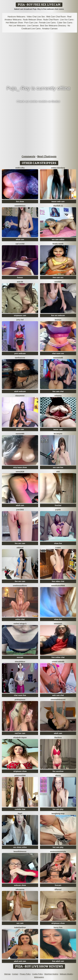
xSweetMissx (20, 206)
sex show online (20, 847)
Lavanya (58, 320)
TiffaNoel (58, 889)
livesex (20, 277)
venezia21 (58, 624)
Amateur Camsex (50, 29)
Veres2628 (20, 472)
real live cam (20, 733)
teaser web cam (58, 202)
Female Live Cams (47, 23)
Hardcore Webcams (16, 17)
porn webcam (20, 353)
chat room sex (58, 353)
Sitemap (7, 974)
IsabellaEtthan (20, 927)
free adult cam (58, 961)
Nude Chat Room (51, 20)
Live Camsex (33, 26)
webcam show (20, 885)
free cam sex (58, 277)
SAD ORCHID (20, 244)
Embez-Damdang (58, 168)
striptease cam (20, 315)
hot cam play (58, 809)
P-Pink (58, 510)
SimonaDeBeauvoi (58, 700)
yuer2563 (20, 510)
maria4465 (20, 434)
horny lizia (58, 927)
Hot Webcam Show (14, 23)
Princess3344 (20, 776)
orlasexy (58, 396)
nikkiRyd (20, 548)
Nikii (58, 472)
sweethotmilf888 (58, 586)
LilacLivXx (58, 738)
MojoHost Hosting (51, 974)
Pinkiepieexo (20, 700)
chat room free (20, 695)
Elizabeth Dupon (20, 738)
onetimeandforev (20, 586)
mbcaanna (20, 889)
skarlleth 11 (58, 206)
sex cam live (58, 467)
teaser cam (58, 429)
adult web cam (20, 961)
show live (58, 543)
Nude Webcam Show (32, 20)
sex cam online (58, 239)
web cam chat (58, 695)
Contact (15, 974)
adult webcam (20, 391)
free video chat (58, 581)
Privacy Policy (25, 974)
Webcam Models (66, 974)
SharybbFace (20, 662)
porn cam (20, 429)
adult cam (20, 239)
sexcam (20, 657)
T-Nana (58, 548)
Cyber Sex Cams (65, 23)
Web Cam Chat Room (56, 17)
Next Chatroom (47, 156)
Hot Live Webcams (17, 26)
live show (20, 202)
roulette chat (20, 809)
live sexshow (58, 771)
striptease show (20, 771)
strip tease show (20, 467)
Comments (28, 156)
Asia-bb (20, 282)
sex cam (20, 923)
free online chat (58, 657)
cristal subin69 (58, 662)
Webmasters (39, 977)
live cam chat (58, 391)
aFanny (58, 776)
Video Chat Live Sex (36, 17)
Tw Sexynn (58, 434)
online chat (20, 619)
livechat (58, 505)
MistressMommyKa (58, 851)
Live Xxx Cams (67, 20)
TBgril (20, 813)
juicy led (20, 320)
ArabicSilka (20, 168)
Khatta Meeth (58, 244)
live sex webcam (58, 315)
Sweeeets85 (58, 358)
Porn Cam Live (31, 23)
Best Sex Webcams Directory (53, 26)
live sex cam (20, 543)
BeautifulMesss (20, 851)
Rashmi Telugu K (20, 624)
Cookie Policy (38, 974)
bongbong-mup (58, 813)
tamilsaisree (20, 358)
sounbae (58, 282)
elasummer (20, 396)
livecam (58, 885)
